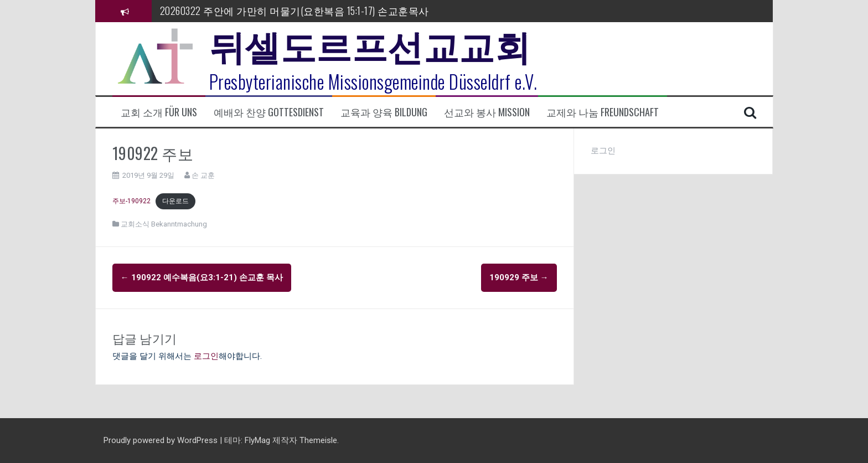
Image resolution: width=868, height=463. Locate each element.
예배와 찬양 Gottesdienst (269, 112)
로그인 (206, 356)
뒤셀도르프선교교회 (370, 44)
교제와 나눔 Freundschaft (603, 112)
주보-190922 (131, 201)
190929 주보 (519, 277)
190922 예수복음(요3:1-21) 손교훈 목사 (202, 277)
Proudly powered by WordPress (162, 440)
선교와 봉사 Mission (487, 112)
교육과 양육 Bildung (384, 112)
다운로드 (175, 201)
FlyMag (257, 440)
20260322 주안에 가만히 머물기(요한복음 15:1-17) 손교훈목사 (294, 11)
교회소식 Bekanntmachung (164, 224)
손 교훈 (203, 175)
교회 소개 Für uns (159, 112)
